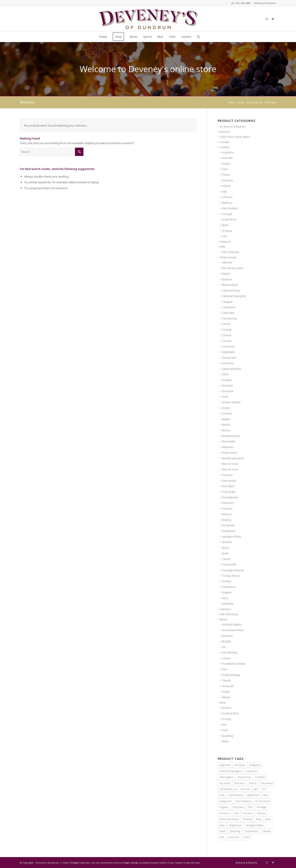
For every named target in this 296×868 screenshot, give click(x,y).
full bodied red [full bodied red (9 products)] (228, 789)
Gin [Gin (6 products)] (264, 789)
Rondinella (228, 525)
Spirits (223, 619)
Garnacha (228, 363)
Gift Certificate (230, 252)
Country (225, 147)
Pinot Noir (228, 503)
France (226, 175)
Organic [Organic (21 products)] (224, 807)
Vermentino (229, 587)
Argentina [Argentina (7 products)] (225, 765)
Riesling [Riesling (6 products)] (247, 819)
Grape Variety (228, 257)
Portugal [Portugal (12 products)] (262, 807)
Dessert (227, 708)
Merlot (226, 430)
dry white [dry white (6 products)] (225, 783)
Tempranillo (229, 565)
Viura (225, 598)
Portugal (227, 214)
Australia (227, 158)
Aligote (226, 274)
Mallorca (227, 203)
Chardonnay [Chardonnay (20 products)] (244, 777)
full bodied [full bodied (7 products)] (267, 783)
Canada (224, 142)
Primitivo (227, 509)
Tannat (226, 559)
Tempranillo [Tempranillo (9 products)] (251, 831)
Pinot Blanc (229, 486)
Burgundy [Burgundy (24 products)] (255, 765)
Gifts (223, 247)
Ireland (226, 186)
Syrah (225, 553)
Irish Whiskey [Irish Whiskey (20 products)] (236, 795)
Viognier (227, 592)
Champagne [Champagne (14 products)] (226, 777)
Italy (224, 192)
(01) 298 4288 (243, 3)
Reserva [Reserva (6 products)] (261, 813)
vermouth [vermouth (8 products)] (234, 837)
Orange (226, 719)
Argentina (228, 152)
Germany (227, 180)
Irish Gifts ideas (229, 614)
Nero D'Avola (230, 464)
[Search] (197, 37)
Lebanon (227, 197)
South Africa (229, 219)
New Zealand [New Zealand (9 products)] (243, 801)
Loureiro (227, 413)
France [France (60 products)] (253, 783)
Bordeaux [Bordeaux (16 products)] (240, 765)
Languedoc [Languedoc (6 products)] (226, 801)
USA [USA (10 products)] (222, 837)
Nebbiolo (228, 447)
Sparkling (227, 736)
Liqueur (226, 658)
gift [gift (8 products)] (256, 789)
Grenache (228, 391)
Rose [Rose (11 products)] (268, 819)
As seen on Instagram (233, 127)
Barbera (227, 279)
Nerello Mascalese (233, 458)
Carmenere (229, 307)
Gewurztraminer (232, 369)
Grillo (225, 397)
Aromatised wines (233, 630)
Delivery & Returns (265, 3)
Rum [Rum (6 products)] (222, 825)
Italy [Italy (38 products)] (266, 795)
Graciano (227, 386)
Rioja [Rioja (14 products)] (259, 819)
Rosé (225, 730)
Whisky (226, 697)
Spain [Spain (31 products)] (223, 831)
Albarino (227, 262)
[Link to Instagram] (267, 19)
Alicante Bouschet (233, 268)
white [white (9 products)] (247, 837)
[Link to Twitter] (273, 19)
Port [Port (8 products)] (250, 807)
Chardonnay (229, 318)
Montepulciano (231, 436)
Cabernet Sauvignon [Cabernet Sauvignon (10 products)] (231, 771)
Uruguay (227, 231)
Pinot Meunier (230, 497)
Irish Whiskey (230, 653)
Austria (226, 164)
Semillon (227, 542)
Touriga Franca (231, 576)
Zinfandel (228, 604)
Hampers (225, 609)
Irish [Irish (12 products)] (222, 795)
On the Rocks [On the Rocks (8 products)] (262, 801)
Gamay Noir (229, 358)
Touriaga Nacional (233, 570)
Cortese (227, 335)
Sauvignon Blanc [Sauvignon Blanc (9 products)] (255, 825)
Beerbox (225, 132)
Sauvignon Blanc (232, 537)
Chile (225, 169)
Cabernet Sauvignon (234, 296)
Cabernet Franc (231, 291)
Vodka (226, 692)
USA (224, 236)
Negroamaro (230, 453)
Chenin (226, 324)
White (225, 741)
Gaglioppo (228, 352)
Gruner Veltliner (231, 402)
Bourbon (227, 636)
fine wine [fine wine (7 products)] (240, 783)
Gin (224, 647)
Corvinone (228, 346)
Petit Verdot (229, 481)
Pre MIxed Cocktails (234, 664)
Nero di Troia (230, 470)
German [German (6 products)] (245, 789)
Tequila (226, 680)
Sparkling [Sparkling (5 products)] (235, 831)
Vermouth (228, 686)
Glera (225, 374)
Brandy (226, 641)
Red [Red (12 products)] (236, 813)
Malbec (226, 419)
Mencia (226, 425)
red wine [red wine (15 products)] (248, 813)
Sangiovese (229, 531)
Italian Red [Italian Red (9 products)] (253, 795)
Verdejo (227, 581)
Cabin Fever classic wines (235, 137)
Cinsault (227, 330)
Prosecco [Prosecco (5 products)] (225, 813)
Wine (223, 703)
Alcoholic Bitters (232, 625)
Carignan (227, 302)
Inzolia (226, 408)
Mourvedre (229, 441)
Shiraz (225, 548)
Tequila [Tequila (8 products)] (266, 831)
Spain (225, 225)
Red (224, 725)
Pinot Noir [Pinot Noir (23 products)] (238, 807)
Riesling (226, 520)
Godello (227, 380)
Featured (225, 242)
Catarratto (228, 313)
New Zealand (230, 208)
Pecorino (227, 475)
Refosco (227, 514)
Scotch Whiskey (231, 675)
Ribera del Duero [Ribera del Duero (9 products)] (229, 819)
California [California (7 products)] (252, 771)
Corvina (227, 341)
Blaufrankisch (230, 285)
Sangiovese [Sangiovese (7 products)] (235, 825)
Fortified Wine (230, 713)
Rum (225, 669)
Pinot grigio (229, 492)
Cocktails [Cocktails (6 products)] (260, 777)
